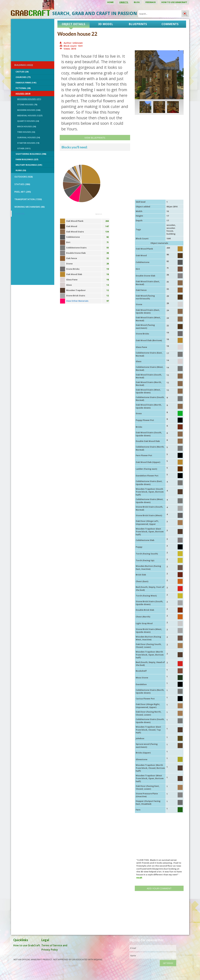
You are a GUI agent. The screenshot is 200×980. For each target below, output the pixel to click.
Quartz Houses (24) (28, 121)
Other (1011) (24, 148)
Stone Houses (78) (27, 105)
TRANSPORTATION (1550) (28, 199)
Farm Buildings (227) (27, 159)
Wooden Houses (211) (29, 99)
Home (111, 2)
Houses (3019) (23, 94)
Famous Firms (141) (26, 83)
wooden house (171, 229)
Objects (124, 2)
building (171, 234)
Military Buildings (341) (29, 165)
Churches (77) (23, 77)
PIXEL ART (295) (23, 192)
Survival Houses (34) (29, 137)
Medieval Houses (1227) (30, 115)
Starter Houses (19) (28, 143)
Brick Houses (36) (27, 126)
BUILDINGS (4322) (24, 65)
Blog (137, 2)
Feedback (151, 2)
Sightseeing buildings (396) (31, 154)
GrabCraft (20, 214)
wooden (171, 225)
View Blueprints (95, 138)
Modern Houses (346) (29, 110)
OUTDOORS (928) (24, 177)
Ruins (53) (21, 170)
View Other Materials (77, 301)
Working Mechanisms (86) (29, 207)
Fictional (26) (23, 88)
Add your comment (159, 888)
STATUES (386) (22, 184)
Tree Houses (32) (26, 132)
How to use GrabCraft (175, 2)
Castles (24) (22, 72)
